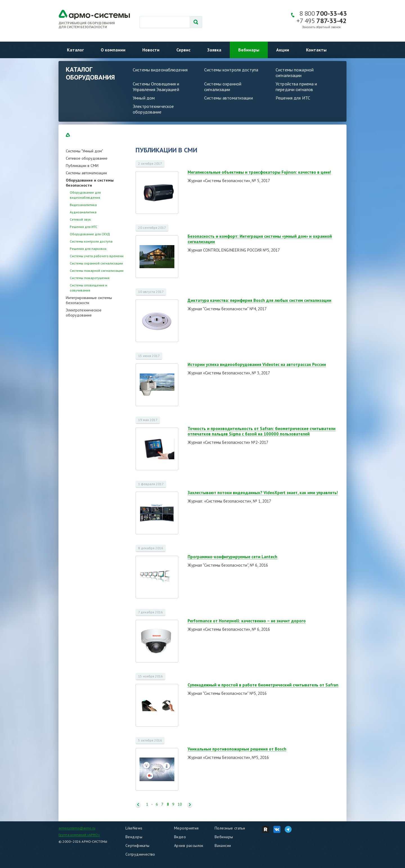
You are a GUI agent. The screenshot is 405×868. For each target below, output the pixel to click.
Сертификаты (138, 846)
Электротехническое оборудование (153, 109)
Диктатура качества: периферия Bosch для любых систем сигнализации (259, 300)
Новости (151, 50)
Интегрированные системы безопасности (89, 300)
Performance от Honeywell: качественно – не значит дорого (247, 621)
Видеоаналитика (83, 205)
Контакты (316, 50)
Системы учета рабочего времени (97, 256)
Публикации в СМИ (82, 166)
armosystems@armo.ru (77, 828)
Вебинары (249, 50)
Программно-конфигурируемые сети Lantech (232, 557)
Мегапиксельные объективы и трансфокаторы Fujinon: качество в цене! (259, 172)
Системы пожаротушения (90, 278)
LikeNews (134, 828)
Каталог (75, 50)
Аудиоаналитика (83, 212)
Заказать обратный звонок (321, 27)
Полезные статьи (230, 828)
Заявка (214, 50)
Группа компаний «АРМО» (79, 835)
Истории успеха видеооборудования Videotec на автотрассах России (257, 364)
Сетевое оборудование (87, 158)
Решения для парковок (88, 249)
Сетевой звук (80, 219)
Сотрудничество (140, 854)
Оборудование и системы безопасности (90, 183)
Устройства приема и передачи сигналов (296, 87)
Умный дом (144, 98)
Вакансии (223, 846)
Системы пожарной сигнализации (295, 73)
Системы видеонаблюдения (160, 70)
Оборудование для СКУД (90, 234)
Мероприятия (186, 828)
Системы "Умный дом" (84, 151)
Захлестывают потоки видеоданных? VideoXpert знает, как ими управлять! (263, 493)
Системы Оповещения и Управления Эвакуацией (156, 87)
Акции (283, 50)
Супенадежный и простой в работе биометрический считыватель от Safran (263, 685)
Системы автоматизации (229, 98)
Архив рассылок (189, 846)
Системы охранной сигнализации (223, 87)
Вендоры (134, 837)
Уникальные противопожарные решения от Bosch (237, 749)
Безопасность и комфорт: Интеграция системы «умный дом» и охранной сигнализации (260, 239)
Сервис (183, 50)
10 (180, 804)
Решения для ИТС (293, 98)
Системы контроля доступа (231, 70)
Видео (180, 837)
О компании (113, 50)
